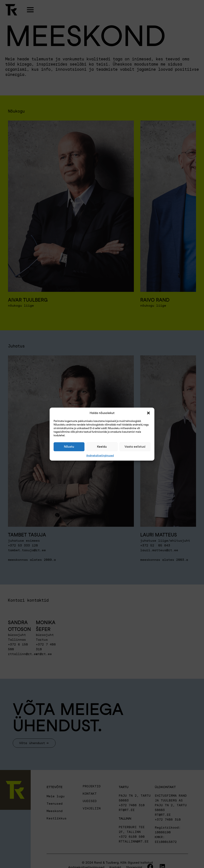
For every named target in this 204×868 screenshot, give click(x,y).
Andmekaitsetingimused (100, 456)
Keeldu (102, 447)
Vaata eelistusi (135, 447)
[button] (148, 413)
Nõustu (69, 447)
